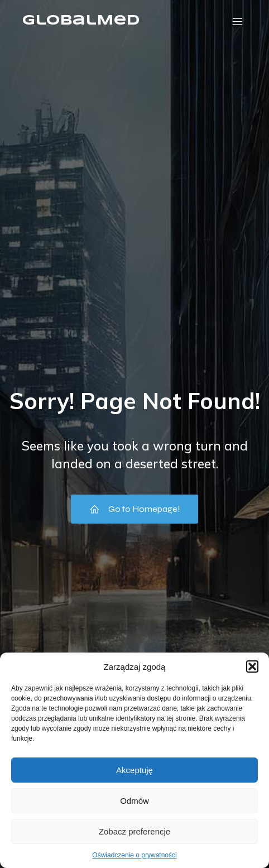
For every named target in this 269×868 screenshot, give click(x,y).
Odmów (134, 801)
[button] (252, 666)
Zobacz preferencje (134, 831)
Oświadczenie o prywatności (134, 855)
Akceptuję (134, 770)
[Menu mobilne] (237, 21)
